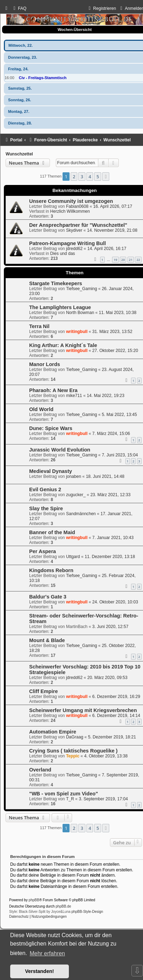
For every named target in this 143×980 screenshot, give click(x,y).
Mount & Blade (47, 640)
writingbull (77, 332)
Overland (40, 770)
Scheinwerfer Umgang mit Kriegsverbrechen (83, 710)
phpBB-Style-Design (87, 912)
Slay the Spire (46, 508)
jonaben (74, 476)
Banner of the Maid (52, 532)
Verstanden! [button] (39, 971)
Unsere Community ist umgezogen (71, 201)
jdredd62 (74, 249)
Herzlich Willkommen (70, 211)
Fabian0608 (77, 206)
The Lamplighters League (60, 307)
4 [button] (90, 177)
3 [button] (82, 177)
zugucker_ (76, 495)
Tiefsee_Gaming (82, 289)
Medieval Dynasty (51, 471)
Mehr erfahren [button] (47, 953)
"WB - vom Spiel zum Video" (64, 794)
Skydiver (74, 230)
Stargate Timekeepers (56, 283)
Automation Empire (53, 732)
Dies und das (63, 254)
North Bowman (80, 313)
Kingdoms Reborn (51, 570)
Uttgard (73, 557)
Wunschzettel (19, 154)
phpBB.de (63, 906)
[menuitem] (19, 8)
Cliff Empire (43, 691)
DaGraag (75, 737)
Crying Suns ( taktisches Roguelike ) (73, 751)
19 (115, 260)
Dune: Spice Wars (51, 428)
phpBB (34, 900)
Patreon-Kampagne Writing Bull (67, 243)
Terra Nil (39, 326)
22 (138, 260)
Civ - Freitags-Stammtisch (43, 78)
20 (123, 260)
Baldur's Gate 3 (48, 597)
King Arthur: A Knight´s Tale (63, 345)
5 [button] (97, 177)
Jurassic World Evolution (60, 450)
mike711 (74, 396)
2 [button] (74, 177)
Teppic (73, 756)
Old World (41, 409)
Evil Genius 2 (45, 489)
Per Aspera (43, 551)
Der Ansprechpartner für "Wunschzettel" (78, 225)
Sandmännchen (81, 514)
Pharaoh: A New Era (53, 390)
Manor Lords (45, 364)
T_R (70, 799)
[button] (106, 177)
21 (131, 260)
